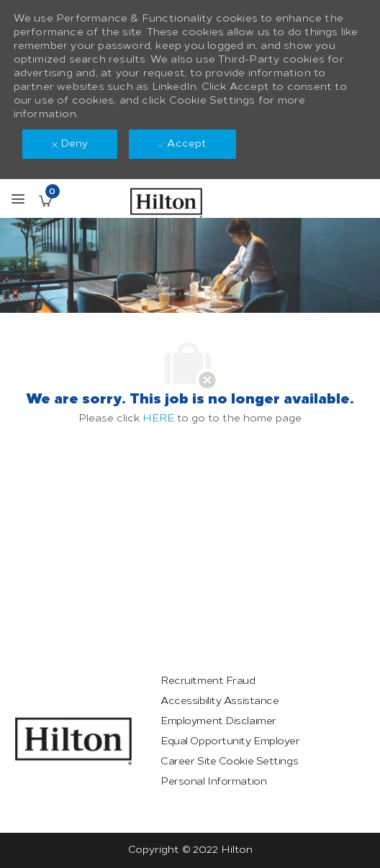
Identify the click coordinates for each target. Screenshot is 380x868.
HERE (158, 418)
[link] (73, 741)
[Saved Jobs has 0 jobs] (45, 201)
